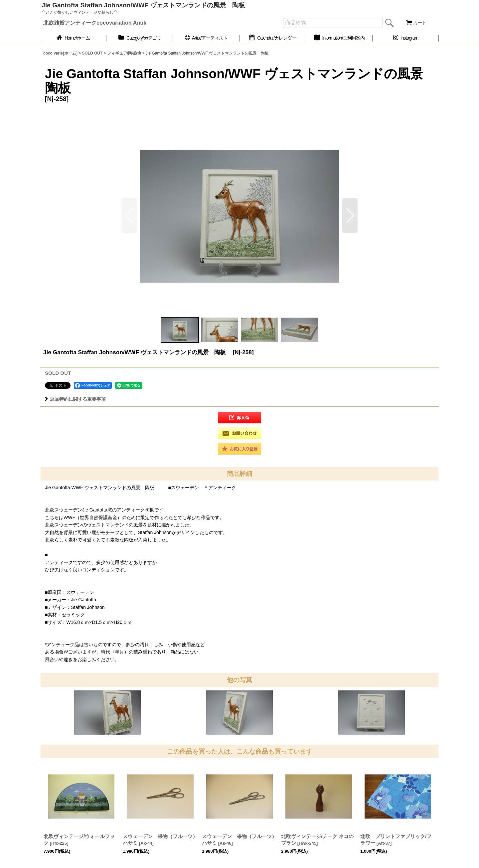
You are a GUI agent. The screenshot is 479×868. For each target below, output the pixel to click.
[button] (350, 216)
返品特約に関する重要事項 (75, 399)
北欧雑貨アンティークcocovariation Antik (95, 23)
